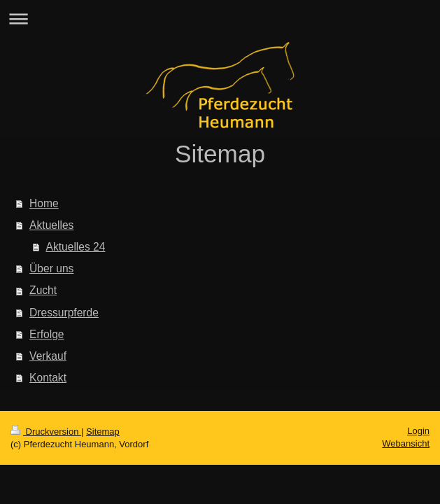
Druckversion (46, 432)
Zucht (43, 290)
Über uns (51, 268)
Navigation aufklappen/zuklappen (220, 19)
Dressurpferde (64, 313)
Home (44, 203)
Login (418, 431)
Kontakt (48, 378)
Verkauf (48, 356)
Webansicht (406, 443)
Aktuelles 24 (76, 247)
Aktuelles (51, 225)
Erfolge (47, 334)
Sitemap (103, 432)
